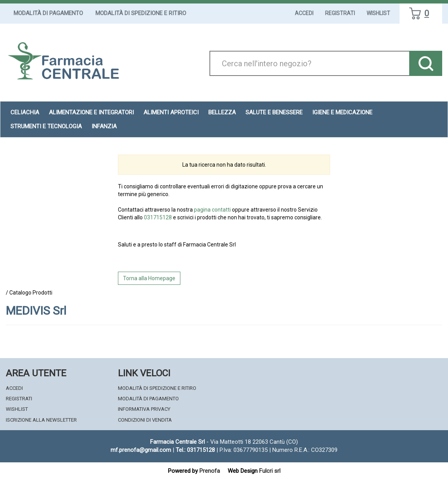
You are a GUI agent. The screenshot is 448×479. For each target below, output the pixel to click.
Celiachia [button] (25, 112)
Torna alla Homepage (149, 278)
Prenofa (210, 471)
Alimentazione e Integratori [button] (91, 112)
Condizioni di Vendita (145, 420)
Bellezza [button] (222, 112)
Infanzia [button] (104, 126)
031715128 (158, 217)
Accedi (304, 13)
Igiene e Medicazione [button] (342, 112)
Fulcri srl (270, 471)
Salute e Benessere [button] (274, 112)
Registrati (340, 13)
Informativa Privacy (144, 409)
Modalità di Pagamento (48, 13)
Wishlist (378, 13)
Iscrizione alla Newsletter (41, 420)
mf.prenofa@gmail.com (141, 450)
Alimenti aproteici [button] (171, 112)
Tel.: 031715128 (195, 450)
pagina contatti (212, 210)
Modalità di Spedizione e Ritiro (141, 13)
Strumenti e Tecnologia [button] (46, 126)
